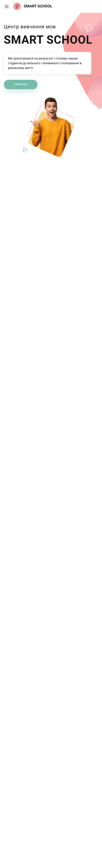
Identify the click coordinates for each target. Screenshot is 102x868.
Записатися (21, 84)
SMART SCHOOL (38, 6)
